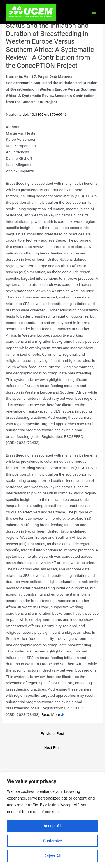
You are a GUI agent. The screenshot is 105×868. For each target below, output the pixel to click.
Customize (53, 841)
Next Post (53, 747)
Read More (51, 714)
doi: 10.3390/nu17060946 (45, 114)
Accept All (53, 826)
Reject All (53, 856)
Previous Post (53, 733)
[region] (53, 820)
